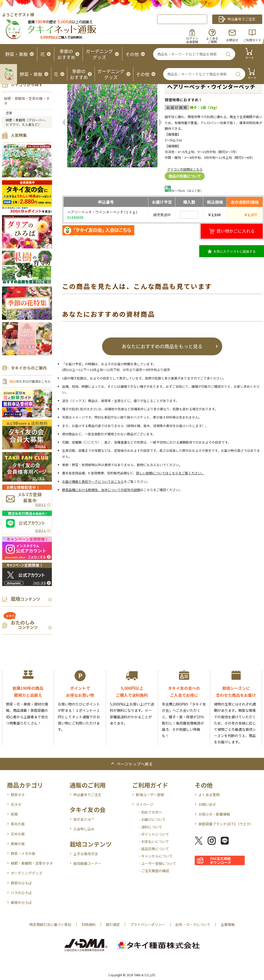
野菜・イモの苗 (23, 853)
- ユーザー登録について (158, 863)
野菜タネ (18, 795)
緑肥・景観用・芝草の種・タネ (27, 101)
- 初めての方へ (151, 812)
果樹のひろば (21, 902)
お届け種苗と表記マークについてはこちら (93, 481)
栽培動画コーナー (87, 863)
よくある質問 (209, 795)
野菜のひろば (21, 883)
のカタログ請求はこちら (30, 381)
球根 (14, 814)
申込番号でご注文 (87, 795)
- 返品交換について (154, 849)
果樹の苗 (18, 844)
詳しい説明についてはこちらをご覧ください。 (170, 473)
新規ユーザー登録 (150, 795)
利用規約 (89, 924)
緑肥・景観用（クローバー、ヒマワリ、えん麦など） (27, 122)
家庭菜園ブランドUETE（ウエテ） (226, 824)
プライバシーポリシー (148, 924)
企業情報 (228, 924)
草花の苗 (18, 824)
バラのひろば (21, 893)
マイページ (145, 804)
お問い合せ (207, 804)
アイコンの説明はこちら (185, 169)
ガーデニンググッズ (27, 873)
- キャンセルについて (156, 856)
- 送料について (151, 827)
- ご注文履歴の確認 (154, 871)
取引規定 (113, 924)
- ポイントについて (154, 834)
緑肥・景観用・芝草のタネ (32, 863)
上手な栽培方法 (86, 854)
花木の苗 (18, 834)
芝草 (9, 113)
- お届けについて (152, 819)
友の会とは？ (84, 819)
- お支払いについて (154, 841)
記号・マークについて (193, 924)
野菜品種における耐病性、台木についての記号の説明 (101, 490)
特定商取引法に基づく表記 (50, 924)
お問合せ (232, 40)
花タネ (16, 804)
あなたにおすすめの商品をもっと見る (162, 346)
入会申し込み (84, 829)
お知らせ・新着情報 (214, 814)
